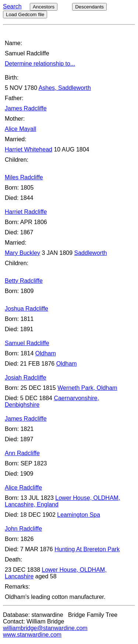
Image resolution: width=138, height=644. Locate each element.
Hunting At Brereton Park (87, 549)
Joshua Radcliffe (26, 309)
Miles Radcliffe (24, 177)
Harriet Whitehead (29, 149)
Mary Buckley (22, 253)
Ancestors (44, 7)
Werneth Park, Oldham (87, 388)
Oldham (46, 353)
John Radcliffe (23, 529)
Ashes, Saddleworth (65, 88)
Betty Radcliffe (24, 281)
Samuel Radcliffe (27, 343)
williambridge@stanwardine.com (45, 628)
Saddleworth (91, 253)
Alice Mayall (20, 129)
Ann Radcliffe (22, 453)
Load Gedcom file (25, 14)
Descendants (89, 7)
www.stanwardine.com (32, 635)
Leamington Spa (79, 515)
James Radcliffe (26, 108)
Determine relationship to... (40, 64)
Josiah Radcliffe (26, 378)
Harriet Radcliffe (26, 212)
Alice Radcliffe (23, 488)
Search (12, 6)
